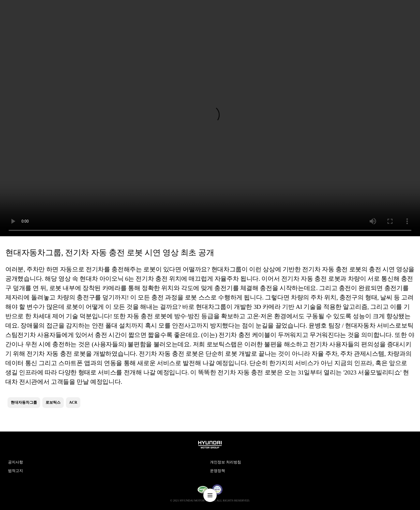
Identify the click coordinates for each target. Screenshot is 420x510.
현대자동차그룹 (24, 402)
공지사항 (16, 462)
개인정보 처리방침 (226, 462)
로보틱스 (53, 402)
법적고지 (16, 471)
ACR (73, 402)
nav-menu (210, 495)
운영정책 (217, 471)
